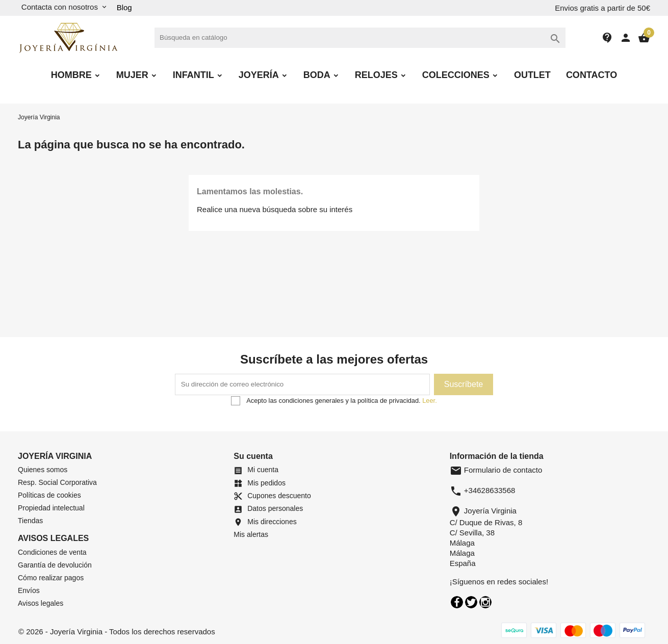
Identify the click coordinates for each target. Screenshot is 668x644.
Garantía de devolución (55, 565)
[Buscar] (360, 38)
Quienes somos (43, 470)
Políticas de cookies (49, 495)
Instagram (485, 602)
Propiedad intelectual (51, 508)
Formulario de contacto (496, 470)
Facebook (457, 602)
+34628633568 (490, 490)
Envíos (29, 590)
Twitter (471, 602)
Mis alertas (251, 534)
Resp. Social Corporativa (57, 482)
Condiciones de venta (52, 552)
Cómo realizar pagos (51, 578)
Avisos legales (41, 603)
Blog (124, 7)
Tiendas (30, 521)
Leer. (429, 401)
